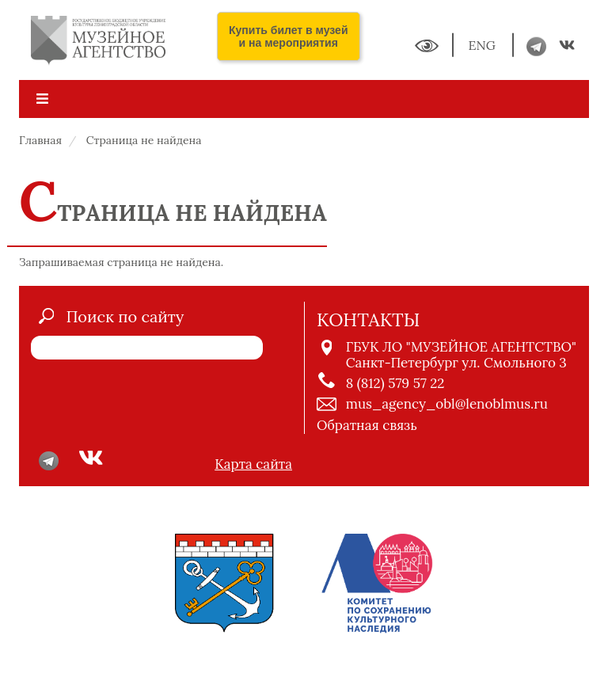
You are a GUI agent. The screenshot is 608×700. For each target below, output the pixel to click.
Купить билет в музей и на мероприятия (289, 36)
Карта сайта (253, 464)
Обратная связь (367, 425)
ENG (484, 45)
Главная (40, 140)
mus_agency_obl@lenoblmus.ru (447, 404)
